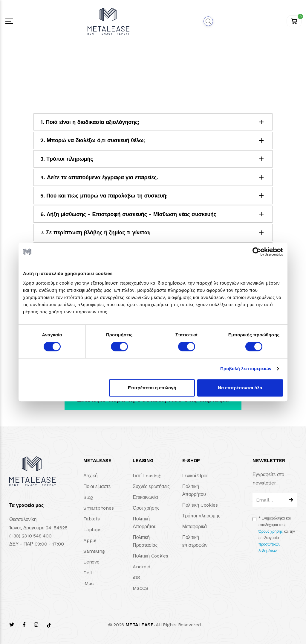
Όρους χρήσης (271, 531)
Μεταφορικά (195, 527)
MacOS (140, 588)
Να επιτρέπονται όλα (240, 388)
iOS (136, 577)
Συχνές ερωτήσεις (151, 486)
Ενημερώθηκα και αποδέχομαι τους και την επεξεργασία (277, 534)
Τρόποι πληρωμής (201, 516)
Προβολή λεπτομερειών (246, 369)
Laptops (92, 530)
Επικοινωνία (145, 497)
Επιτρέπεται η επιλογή (152, 388)
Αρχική (90, 476)
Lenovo (91, 562)
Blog (88, 497)
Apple (90, 540)
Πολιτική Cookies (150, 556)
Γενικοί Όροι (195, 476)
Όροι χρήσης (146, 508)
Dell (88, 573)
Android (141, 567)
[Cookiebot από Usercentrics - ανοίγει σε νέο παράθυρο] (257, 252)
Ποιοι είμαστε (97, 486)
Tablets (91, 519)
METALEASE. (140, 625)
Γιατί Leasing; (147, 476)
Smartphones (98, 508)
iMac (89, 583)
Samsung (94, 551)
